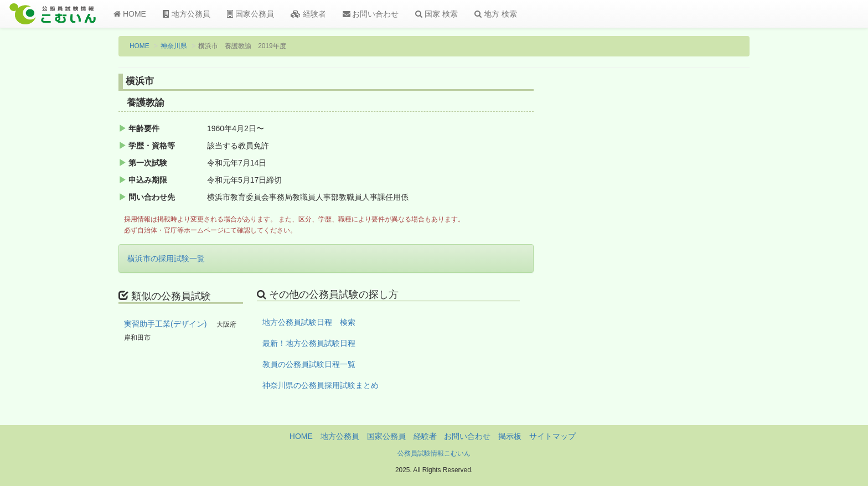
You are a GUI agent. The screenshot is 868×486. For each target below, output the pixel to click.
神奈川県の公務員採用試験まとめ (321, 385)
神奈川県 (174, 46)
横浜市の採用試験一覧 (166, 258)
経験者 (308, 14)
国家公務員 (250, 14)
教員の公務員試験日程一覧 (309, 364)
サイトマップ (552, 436)
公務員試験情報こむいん (434, 453)
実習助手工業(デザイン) (165, 324)
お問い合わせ (371, 14)
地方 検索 (496, 14)
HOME (130, 14)
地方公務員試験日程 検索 (309, 322)
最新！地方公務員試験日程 (309, 343)
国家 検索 (436, 14)
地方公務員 (187, 14)
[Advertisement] (677, 256)
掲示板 (510, 436)
